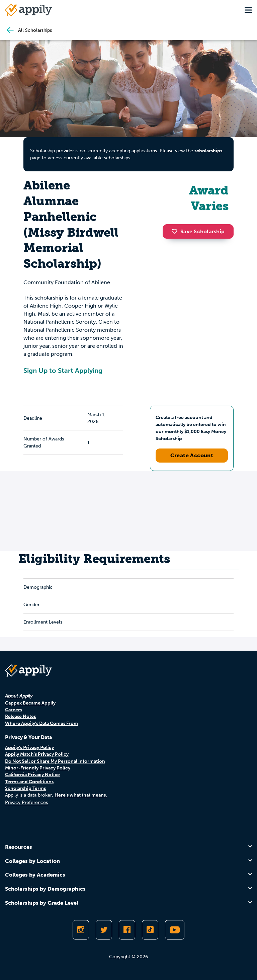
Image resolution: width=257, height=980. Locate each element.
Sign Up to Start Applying (63, 371)
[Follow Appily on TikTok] (150, 930)
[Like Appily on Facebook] (127, 930)
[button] (176, 231)
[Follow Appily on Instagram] (81, 930)
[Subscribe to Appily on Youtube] (175, 930)
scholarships (208, 151)
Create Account (192, 455)
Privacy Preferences (26, 802)
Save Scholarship (198, 231)
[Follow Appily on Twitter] (104, 930)
